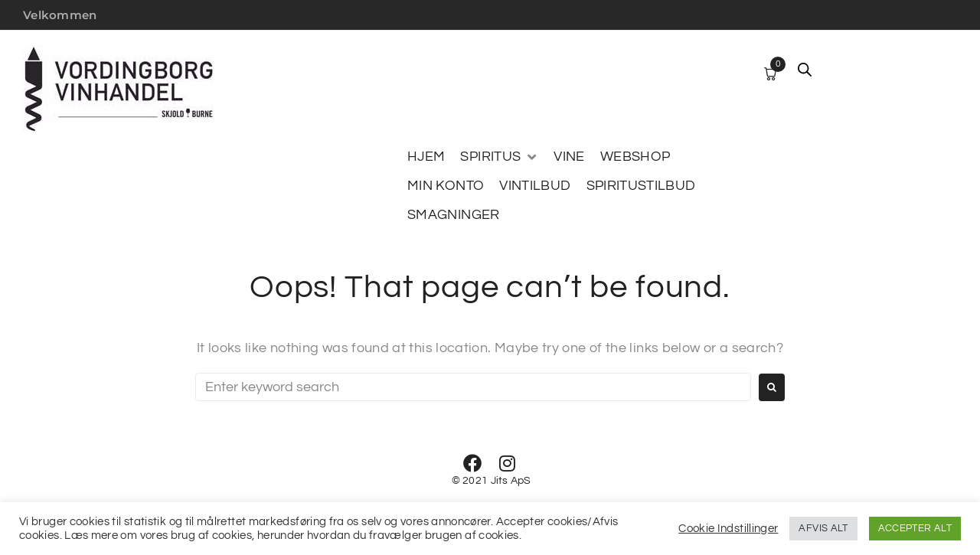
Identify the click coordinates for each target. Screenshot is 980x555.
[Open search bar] (805, 70)
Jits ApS (511, 481)
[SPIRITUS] (499, 157)
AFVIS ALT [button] (823, 528)
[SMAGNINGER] (454, 215)
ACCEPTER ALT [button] (915, 528)
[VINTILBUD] (535, 186)
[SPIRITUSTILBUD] (641, 186)
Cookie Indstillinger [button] (728, 529)
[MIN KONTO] (446, 186)
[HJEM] (426, 157)
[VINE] (569, 157)
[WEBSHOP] (635, 157)
